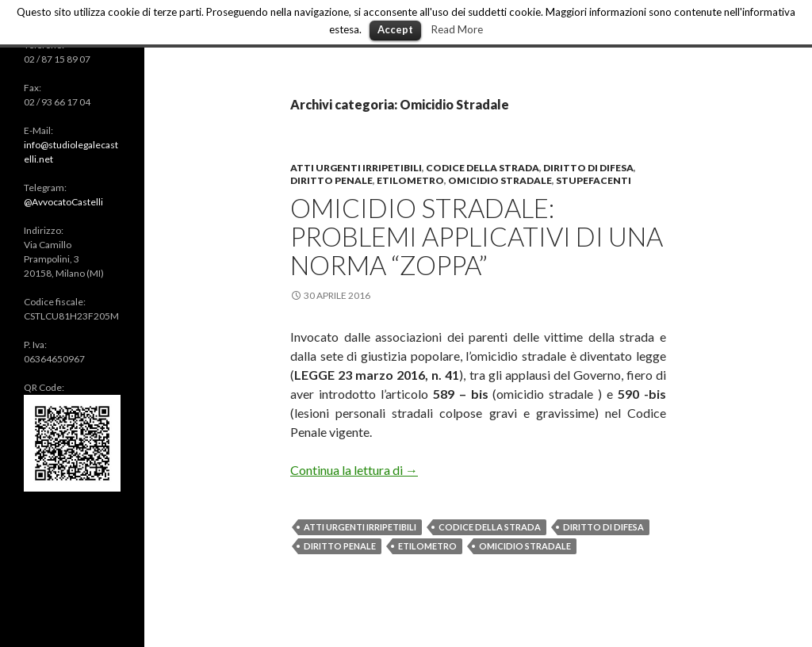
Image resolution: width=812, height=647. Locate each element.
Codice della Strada (483, 168)
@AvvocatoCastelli (63, 202)
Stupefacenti (594, 180)
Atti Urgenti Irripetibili (360, 527)
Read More (457, 29)
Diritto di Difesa (588, 168)
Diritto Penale (331, 180)
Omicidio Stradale (500, 180)
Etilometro (410, 180)
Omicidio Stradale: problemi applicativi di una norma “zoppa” (477, 236)
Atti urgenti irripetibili (356, 168)
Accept (395, 29)
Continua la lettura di (354, 470)
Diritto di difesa (603, 527)
